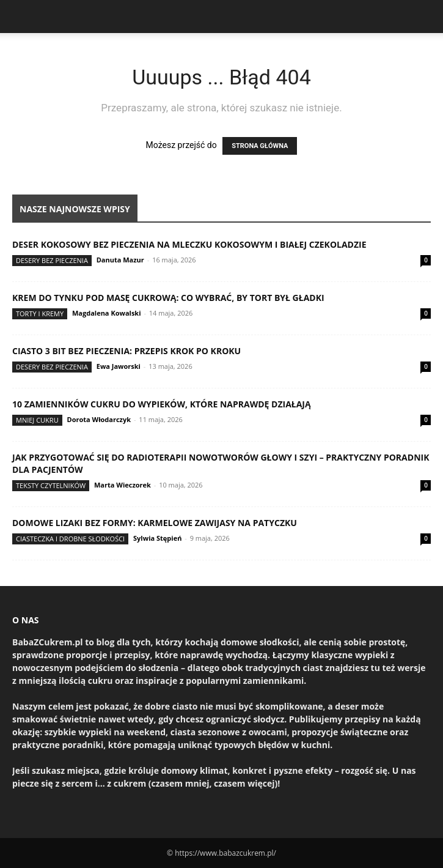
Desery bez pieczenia (52, 260)
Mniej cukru (37, 420)
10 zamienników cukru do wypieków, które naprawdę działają (162, 404)
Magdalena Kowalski (107, 313)
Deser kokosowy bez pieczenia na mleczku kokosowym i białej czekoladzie (189, 244)
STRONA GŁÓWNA (260, 146)
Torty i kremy (40, 313)
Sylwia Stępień (157, 538)
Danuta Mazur (120, 260)
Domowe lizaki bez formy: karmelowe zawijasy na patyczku (155, 523)
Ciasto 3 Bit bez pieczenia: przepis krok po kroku (126, 351)
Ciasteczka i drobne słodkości (70, 539)
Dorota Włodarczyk (99, 419)
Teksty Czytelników (51, 485)
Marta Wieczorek (123, 485)
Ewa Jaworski (119, 366)
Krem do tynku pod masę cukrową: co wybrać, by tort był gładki (168, 298)
